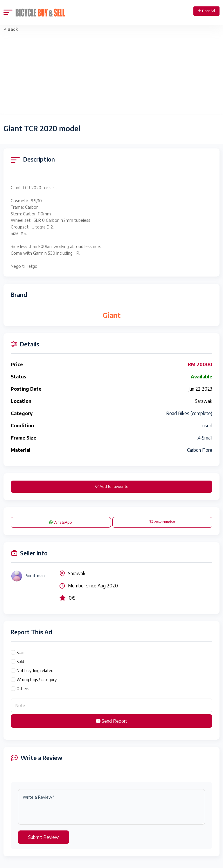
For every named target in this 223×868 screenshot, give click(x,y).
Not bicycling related (35, 671)
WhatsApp (61, 522)
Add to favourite (111, 486)
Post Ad (207, 11)
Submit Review (44, 837)
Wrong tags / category (37, 680)
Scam (21, 652)
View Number (162, 522)
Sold (20, 661)
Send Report (111, 721)
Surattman (35, 576)
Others (23, 689)
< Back (11, 29)
